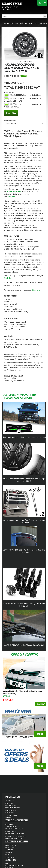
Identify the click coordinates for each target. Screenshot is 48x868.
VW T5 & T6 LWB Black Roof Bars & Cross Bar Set (24, 645)
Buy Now (41, 704)
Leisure (6, 23)
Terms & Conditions (13, 827)
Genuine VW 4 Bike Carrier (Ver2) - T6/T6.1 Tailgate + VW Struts (24, 522)
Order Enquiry (11, 810)
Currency (9, 850)
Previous (4, 682)
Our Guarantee (11, 805)
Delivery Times (10, 848)
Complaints (10, 857)
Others (43, 23)
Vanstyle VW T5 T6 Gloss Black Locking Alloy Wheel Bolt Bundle (24, 605)
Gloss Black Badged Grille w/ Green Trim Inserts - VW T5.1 (24, 438)
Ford (37, 23)
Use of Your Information (15, 834)
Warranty (9, 852)
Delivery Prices (11, 845)
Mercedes (29, 23)
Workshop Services (13, 808)
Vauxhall (19, 23)
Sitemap (8, 818)
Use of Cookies (11, 831)
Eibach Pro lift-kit (14, 192)
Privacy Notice (11, 824)
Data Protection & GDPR (14, 839)
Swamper (11, 196)
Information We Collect (14, 829)
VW (12, 23)
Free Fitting (10, 803)
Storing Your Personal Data (16, 836)
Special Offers (24, 655)
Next (43, 682)
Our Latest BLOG (11, 815)
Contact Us (10, 813)
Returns (8, 855)
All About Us (10, 801)
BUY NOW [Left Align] (11, 113)
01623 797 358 (8, 10)
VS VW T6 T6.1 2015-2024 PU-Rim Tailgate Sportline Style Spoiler (24, 551)
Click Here (8, 278)
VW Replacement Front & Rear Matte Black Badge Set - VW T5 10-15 (24, 480)
